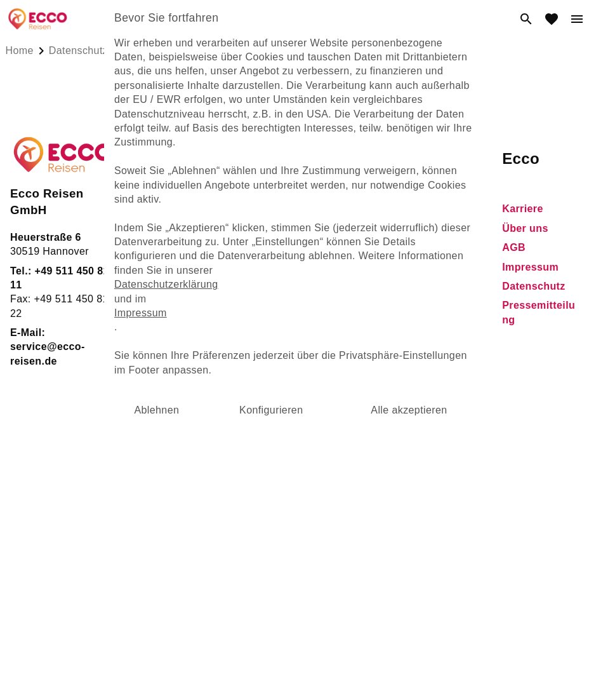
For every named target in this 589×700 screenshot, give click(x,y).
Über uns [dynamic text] (525, 228)
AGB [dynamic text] (514, 247)
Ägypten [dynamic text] (205, 230)
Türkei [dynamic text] (200, 269)
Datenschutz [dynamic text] (534, 286)
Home (20, 50)
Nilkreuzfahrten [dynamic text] (223, 249)
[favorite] (552, 19)
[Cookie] (294, 502)
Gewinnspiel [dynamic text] (389, 228)
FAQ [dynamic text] (368, 209)
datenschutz (78, 50)
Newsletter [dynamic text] (384, 348)
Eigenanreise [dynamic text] (217, 327)
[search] (526, 19)
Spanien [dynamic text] (205, 308)
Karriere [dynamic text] (523, 209)
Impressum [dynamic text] (530, 267)
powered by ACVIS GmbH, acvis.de (294, 528)
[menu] (577, 19)
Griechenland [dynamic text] (218, 288)
